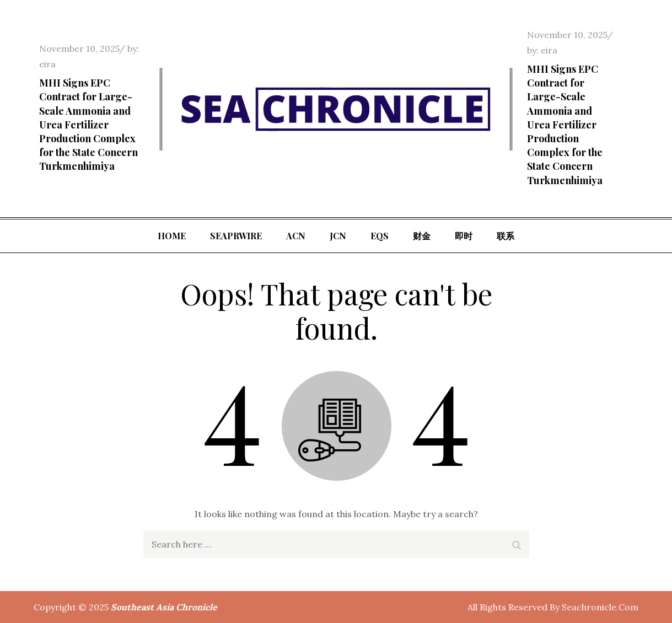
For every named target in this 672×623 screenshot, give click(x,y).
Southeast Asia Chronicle (164, 607)
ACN (296, 236)
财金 (422, 236)
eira (47, 64)
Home (172, 236)
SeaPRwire (236, 236)
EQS (380, 236)
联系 (506, 236)
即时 (464, 236)
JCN (338, 236)
